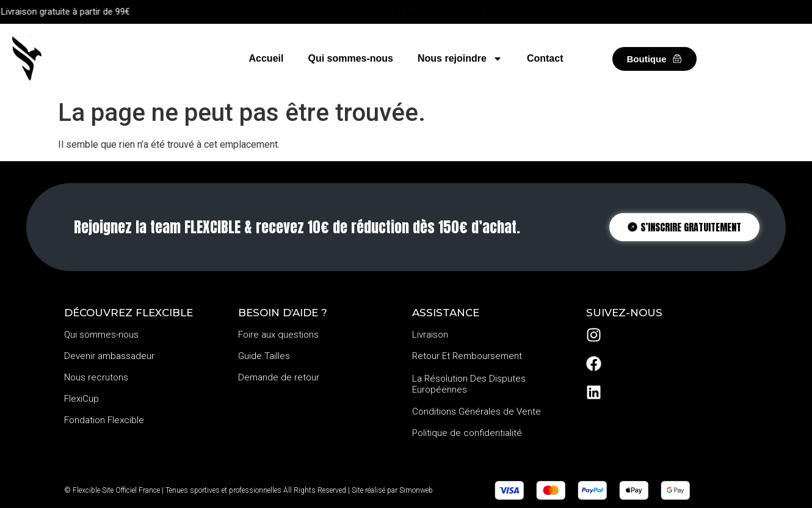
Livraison (430, 335)
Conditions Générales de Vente (477, 412)
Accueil (266, 58)
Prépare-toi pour (414, 12)
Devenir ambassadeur (109, 356)
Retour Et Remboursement (467, 356)
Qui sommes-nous (350, 58)
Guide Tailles (264, 356)
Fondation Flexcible (104, 420)
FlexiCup (82, 399)
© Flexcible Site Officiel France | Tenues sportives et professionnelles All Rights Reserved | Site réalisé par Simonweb (248, 490)
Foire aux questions (278, 335)
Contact (545, 58)
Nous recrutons (96, 377)
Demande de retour (279, 377)
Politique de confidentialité (467, 433)
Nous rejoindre (460, 59)
